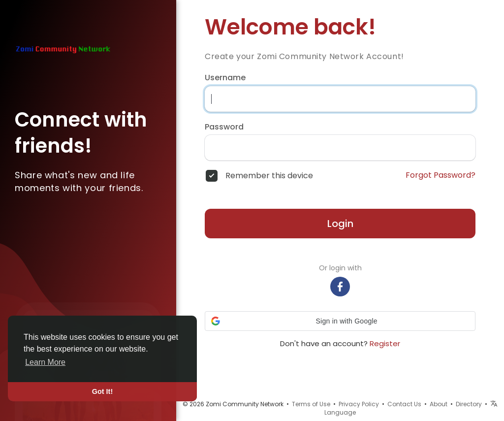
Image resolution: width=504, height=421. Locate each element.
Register (385, 343)
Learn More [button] (45, 362)
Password (224, 127)
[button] (340, 321)
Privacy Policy (359, 404)
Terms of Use (311, 404)
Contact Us (404, 404)
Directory (469, 404)
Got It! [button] (102, 391)
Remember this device (269, 176)
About (439, 404)
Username (225, 78)
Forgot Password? (441, 175)
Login (340, 224)
